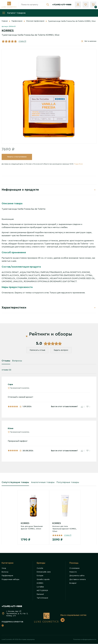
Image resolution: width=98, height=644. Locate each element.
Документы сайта (77, 576)
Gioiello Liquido (43, 580)
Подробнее (78, 164)
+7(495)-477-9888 (62, 5)
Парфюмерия (17, 21)
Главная (5, 21)
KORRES (25, 523)
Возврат (73, 583)
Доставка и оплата (78, 580)
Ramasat (40, 595)
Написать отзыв (37, 350)
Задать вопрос (61, 350)
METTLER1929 (42, 591)
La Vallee (40, 587)
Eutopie (40, 576)
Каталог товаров (14, 13)
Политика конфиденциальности (85, 640)
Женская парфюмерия (35, 21)
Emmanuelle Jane (44, 572)
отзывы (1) (68, 535)
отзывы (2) (22, 41)
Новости (73, 572)
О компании (74, 568)
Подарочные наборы (10, 580)
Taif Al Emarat (42, 598)
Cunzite (40, 568)
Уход (4, 568)
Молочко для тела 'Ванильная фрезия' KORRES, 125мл (64, 529)
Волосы (5, 572)
